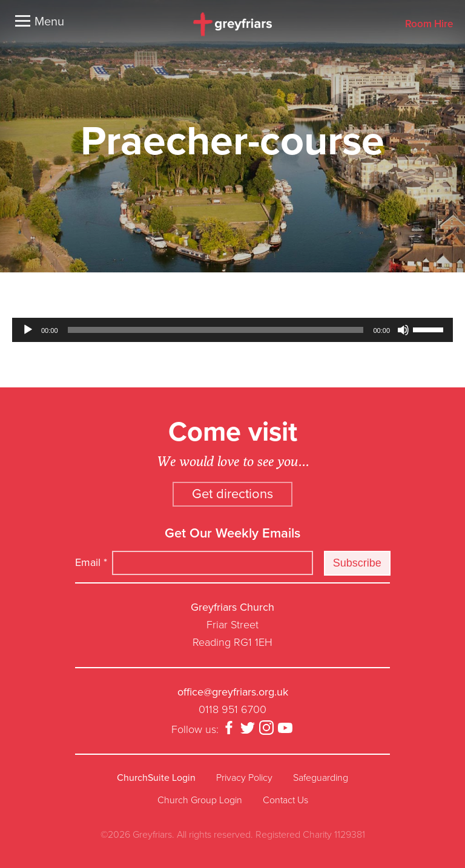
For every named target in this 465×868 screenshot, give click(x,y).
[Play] (28, 330)
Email (91, 562)
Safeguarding (321, 778)
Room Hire (429, 25)
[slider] (216, 330)
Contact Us (285, 800)
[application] (232, 330)
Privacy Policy (244, 778)
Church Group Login (200, 800)
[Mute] (403, 330)
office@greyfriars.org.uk (233, 692)
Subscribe (357, 563)
